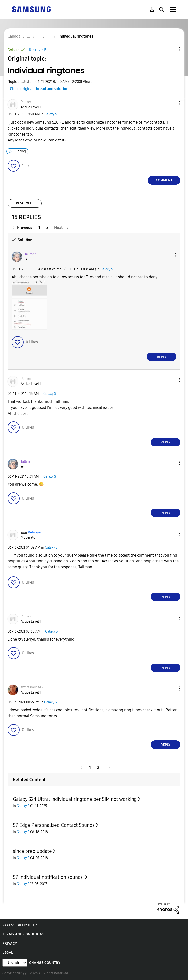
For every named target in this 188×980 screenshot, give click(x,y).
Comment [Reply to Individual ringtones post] (164, 180)
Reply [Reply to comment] (162, 357)
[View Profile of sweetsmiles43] (32, 687)
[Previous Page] (24, 228)
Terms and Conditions (24, 934)
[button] (172, 103)
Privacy (10, 943)
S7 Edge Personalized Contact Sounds (54, 825)
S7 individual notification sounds (48, 877)
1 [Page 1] (39, 228)
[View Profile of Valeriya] (34, 532)
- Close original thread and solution (38, 89)
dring (22, 151)
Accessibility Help (20, 925)
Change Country (45, 963)
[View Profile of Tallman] (30, 254)
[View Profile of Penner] (26, 102)
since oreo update (32, 851)
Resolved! (38, 50)
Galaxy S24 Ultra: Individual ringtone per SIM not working (75, 799)
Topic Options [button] (171, 49)
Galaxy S (51, 114)
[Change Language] (15, 963)
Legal (8, 953)
